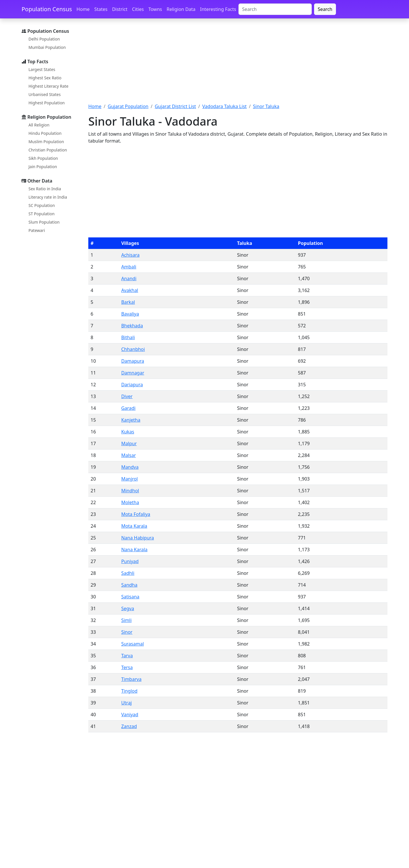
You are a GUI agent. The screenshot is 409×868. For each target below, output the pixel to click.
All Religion (39, 125)
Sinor (127, 632)
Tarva (127, 656)
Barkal (128, 302)
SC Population (42, 205)
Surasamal (132, 644)
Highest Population (47, 103)
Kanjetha (131, 420)
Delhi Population (44, 39)
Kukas (128, 432)
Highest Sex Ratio (45, 78)
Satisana (130, 597)
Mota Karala (134, 526)
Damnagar (133, 373)
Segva (128, 608)
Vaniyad (130, 715)
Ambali (129, 267)
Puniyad (130, 561)
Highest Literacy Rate (48, 86)
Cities (138, 9)
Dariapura (132, 385)
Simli (126, 620)
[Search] (275, 9)
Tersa (127, 667)
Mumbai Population (47, 47)
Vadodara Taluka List (224, 106)
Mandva (130, 467)
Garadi (128, 408)
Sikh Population (43, 158)
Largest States (42, 69)
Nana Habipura (137, 538)
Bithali (128, 337)
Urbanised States (45, 94)
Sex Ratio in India (45, 189)
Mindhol (130, 491)
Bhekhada (132, 326)
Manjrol (129, 479)
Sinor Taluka (266, 106)
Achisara (130, 255)
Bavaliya (130, 314)
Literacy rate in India (48, 197)
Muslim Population (46, 142)
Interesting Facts (218, 9)
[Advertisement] (238, 64)
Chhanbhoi (133, 349)
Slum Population (44, 222)
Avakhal (130, 290)
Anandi (129, 279)
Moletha (130, 502)
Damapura (133, 361)
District (120, 9)
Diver (127, 396)
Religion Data (181, 9)
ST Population (42, 214)
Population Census (47, 9)
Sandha (129, 585)
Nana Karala (134, 550)
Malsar (128, 455)
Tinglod (129, 691)
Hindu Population (45, 133)
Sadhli (128, 573)
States (101, 9)
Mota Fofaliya (136, 514)
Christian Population (48, 150)
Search (325, 9)
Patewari (37, 230)
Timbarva (131, 679)
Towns (155, 9)
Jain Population (43, 167)
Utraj (126, 703)
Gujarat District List (175, 106)
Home (83, 9)
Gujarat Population (128, 106)
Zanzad (129, 726)
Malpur (129, 443)
